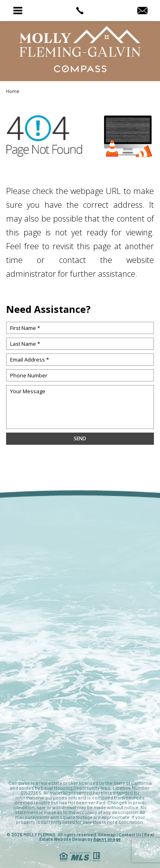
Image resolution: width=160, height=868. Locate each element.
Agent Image (107, 839)
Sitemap (107, 835)
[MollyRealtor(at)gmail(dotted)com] (142, 11)
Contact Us (130, 835)
